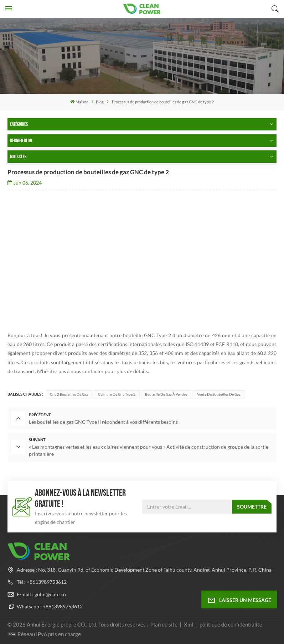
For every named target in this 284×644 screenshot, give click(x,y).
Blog (100, 102)
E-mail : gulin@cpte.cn (41, 594)
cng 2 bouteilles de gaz (69, 394)
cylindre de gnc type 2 (117, 394)
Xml (189, 624)
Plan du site (164, 624)
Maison (79, 102)
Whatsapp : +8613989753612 (50, 606)
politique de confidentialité (231, 624)
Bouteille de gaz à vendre (166, 394)
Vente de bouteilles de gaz (219, 394)
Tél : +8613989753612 (42, 581)
